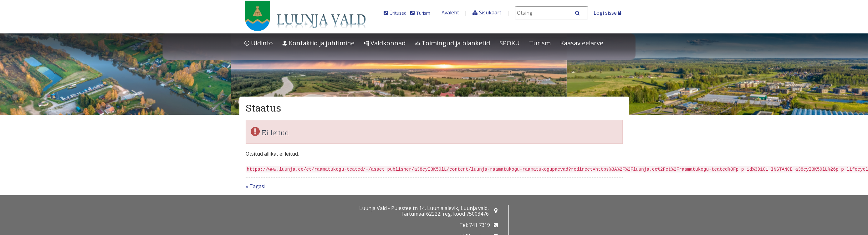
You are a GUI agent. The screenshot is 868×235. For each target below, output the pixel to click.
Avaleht (450, 12)
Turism (423, 13)
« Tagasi (255, 186)
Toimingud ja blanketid (452, 43)
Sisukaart (490, 12)
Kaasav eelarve (582, 43)
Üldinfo (259, 43)
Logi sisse (607, 13)
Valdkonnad (385, 43)
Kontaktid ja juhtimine (318, 43)
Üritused (398, 13)
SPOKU (510, 43)
